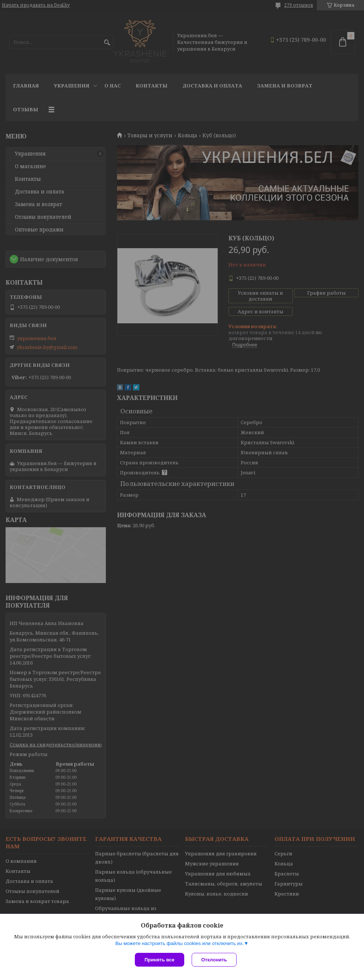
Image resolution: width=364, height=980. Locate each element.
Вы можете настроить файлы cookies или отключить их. (179, 943)
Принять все (160, 960)
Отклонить (214, 960)
